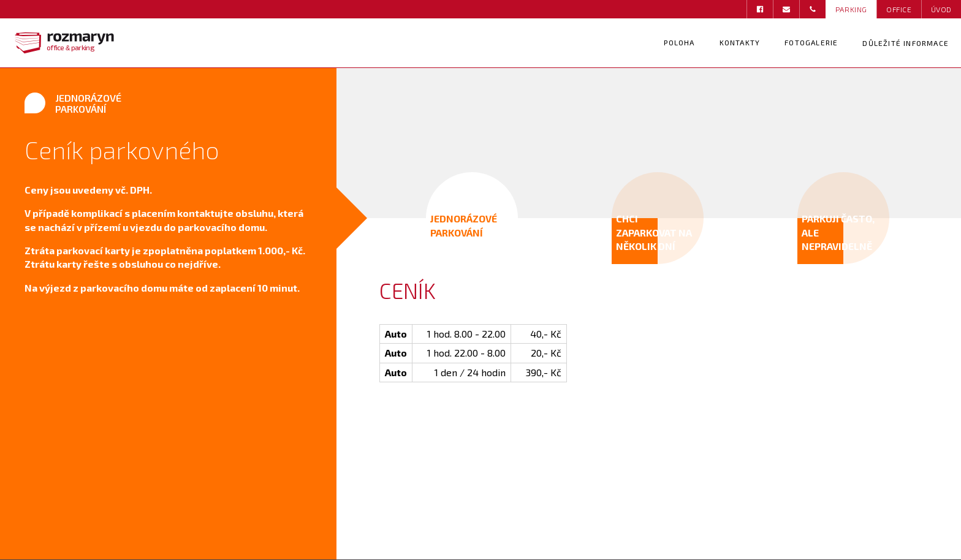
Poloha (679, 42)
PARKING (851, 9)
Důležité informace (906, 43)
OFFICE (899, 9)
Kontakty (740, 42)
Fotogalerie (811, 42)
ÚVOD (941, 9)
